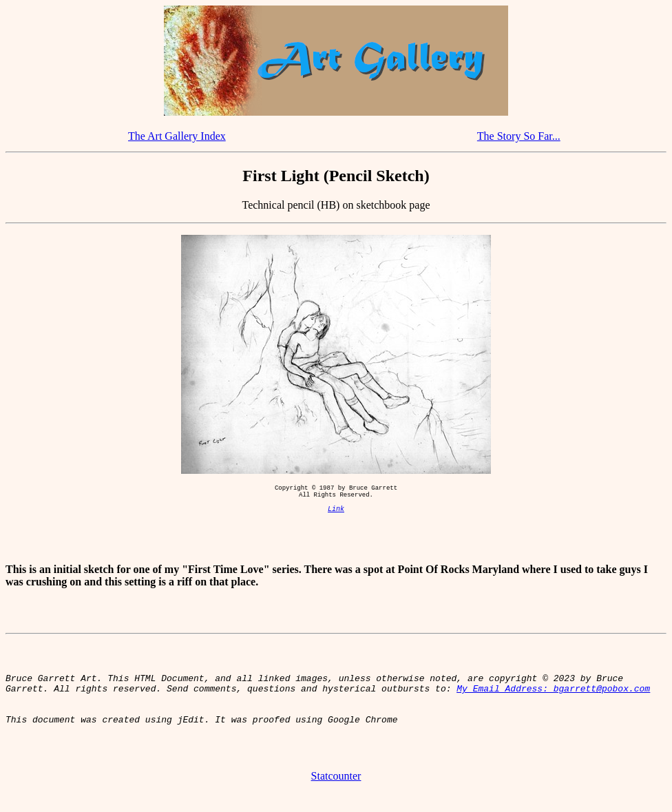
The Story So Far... (519, 136)
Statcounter (336, 794)
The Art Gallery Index (177, 136)
